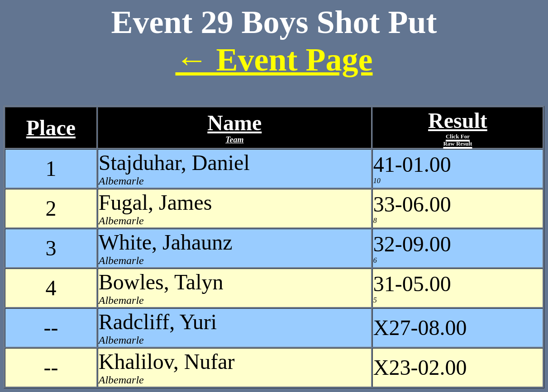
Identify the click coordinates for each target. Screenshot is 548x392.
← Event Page (274, 60)
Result (458, 128)
